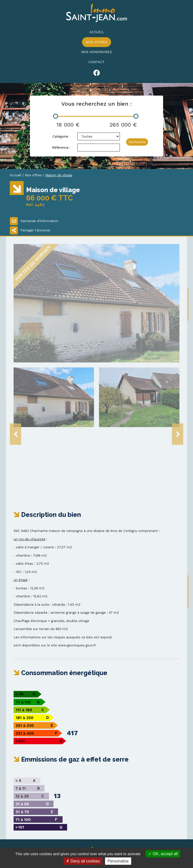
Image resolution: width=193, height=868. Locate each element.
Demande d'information (34, 221)
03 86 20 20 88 (30, 815)
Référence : (61, 148)
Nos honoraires (96, 52)
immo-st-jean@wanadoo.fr (43, 820)
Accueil (97, 32)
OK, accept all (163, 854)
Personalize (118, 861)
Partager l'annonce (30, 230)
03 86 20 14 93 (30, 810)
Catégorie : (61, 136)
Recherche (137, 142)
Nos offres (96, 42)
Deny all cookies (83, 861)
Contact (96, 62)
